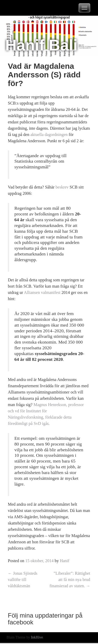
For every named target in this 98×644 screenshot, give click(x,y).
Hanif (65, 561)
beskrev (62, 187)
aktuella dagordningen (49, 135)
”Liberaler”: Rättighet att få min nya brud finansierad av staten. (70, 580)
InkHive (37, 637)
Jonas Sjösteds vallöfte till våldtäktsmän (23, 580)
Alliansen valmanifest (42, 292)
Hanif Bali (41, 45)
